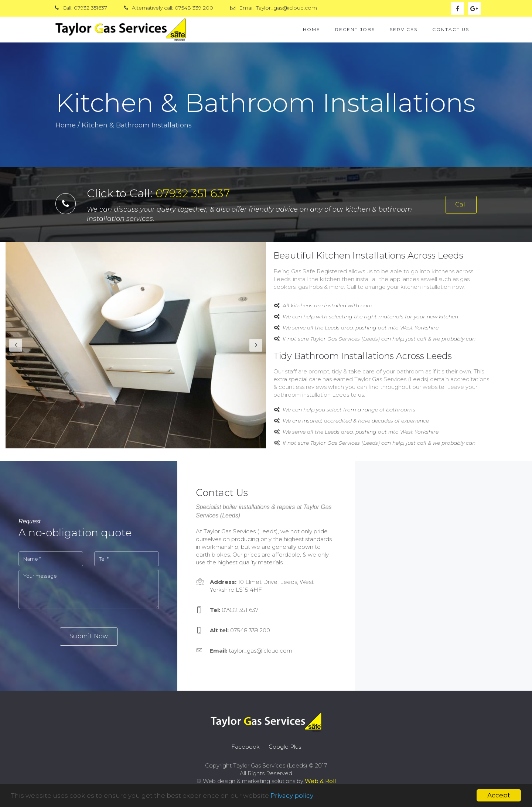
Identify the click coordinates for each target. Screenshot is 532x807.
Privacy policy (292, 796)
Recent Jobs (355, 29)
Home (312, 29)
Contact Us (451, 29)
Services (404, 29)
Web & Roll (320, 781)
